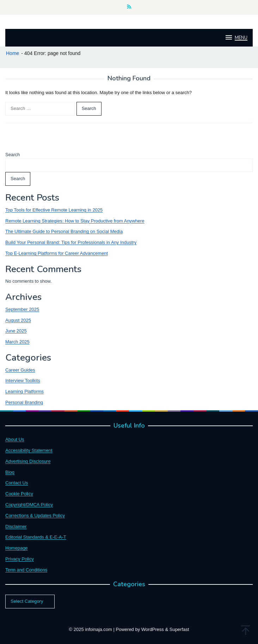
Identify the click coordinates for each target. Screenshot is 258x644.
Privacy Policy (20, 559)
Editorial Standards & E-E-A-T (36, 537)
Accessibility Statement (29, 450)
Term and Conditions (26, 570)
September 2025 (22, 309)
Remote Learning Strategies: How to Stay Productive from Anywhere (75, 221)
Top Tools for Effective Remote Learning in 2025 (54, 210)
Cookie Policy (19, 494)
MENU (236, 37)
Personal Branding (24, 402)
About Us (15, 439)
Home (13, 53)
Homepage (17, 548)
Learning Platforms (24, 391)
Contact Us (17, 483)
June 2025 (16, 331)
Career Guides (20, 370)
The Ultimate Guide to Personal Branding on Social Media (64, 231)
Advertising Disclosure (28, 461)
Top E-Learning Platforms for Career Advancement (57, 253)
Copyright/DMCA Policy (29, 505)
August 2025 (18, 320)
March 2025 (17, 342)
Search (13, 155)
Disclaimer (16, 526)
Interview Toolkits (23, 381)
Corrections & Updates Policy (35, 516)
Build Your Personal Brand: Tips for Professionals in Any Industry (71, 242)
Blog (10, 472)
